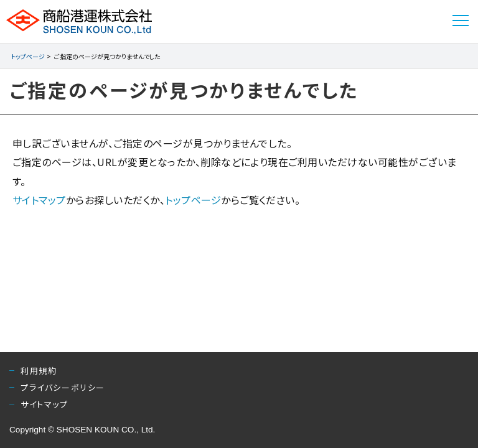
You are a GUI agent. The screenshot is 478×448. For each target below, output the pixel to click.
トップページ (28, 56)
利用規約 (39, 371)
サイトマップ (39, 200)
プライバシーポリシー (63, 387)
